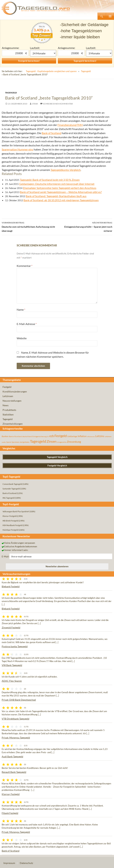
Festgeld (7, 387)
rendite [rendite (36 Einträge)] (4, 442)
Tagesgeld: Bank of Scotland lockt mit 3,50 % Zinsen (50, 180)
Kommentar (25, 266)
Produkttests (9, 410)
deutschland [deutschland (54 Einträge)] (27, 436)
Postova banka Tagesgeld (15, 646)
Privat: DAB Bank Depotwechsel (19, 700)
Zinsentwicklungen (13, 424)
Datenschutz (26, 863)
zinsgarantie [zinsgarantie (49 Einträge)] (62, 442)
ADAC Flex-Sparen (12, 681)
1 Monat (43, 53)
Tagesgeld (86, 71)
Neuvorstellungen (12, 401)
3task (35, 104)
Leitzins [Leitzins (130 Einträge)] (100, 436)
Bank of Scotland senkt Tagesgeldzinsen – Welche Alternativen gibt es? (61, 192)
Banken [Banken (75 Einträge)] (5, 436)
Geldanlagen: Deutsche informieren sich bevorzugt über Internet (57, 184)
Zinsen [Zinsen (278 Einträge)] (52, 441)
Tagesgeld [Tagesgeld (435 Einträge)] (38, 441)
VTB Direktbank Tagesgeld (15, 719)
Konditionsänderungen (15, 391)
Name (21, 310)
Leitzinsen (8, 396)
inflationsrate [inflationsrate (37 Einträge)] (91, 437)
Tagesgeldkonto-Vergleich (66, 170)
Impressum (9, 863)
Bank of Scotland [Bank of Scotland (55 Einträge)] (15, 436)
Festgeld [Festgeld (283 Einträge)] (61, 436)
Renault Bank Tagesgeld (14, 772)
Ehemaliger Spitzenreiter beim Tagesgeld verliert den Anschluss (60, 188)
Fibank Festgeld (10, 813)
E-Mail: (6, 556)
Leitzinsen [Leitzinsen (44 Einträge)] (108, 436)
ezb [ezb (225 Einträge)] (52, 436)
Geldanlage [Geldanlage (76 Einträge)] (72, 436)
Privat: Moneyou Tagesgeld (16, 738)
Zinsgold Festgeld (11, 627)
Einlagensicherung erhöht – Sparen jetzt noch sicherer (85, 226)
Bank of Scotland (51, 133)
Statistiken (8, 414)
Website (22, 338)
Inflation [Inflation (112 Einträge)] (82, 436)
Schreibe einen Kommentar (58, 104)
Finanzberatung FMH (70, 125)
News (6, 405)
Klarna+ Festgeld (11, 794)
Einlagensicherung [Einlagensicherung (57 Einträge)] (39, 436)
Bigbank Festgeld (11, 586)
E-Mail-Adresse (27, 324)
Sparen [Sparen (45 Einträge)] (9, 442)
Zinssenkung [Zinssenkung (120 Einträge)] (74, 442)
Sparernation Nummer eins (17, 149)
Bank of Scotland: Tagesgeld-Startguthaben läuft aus (56, 196)
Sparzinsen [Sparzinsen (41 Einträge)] (15, 442)
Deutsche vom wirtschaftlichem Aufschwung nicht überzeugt (29, 226)
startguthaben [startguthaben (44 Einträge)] (25, 442)
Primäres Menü (110, 16)
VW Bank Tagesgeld (12, 665)
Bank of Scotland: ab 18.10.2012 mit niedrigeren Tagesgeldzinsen (61, 200)
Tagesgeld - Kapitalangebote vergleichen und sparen (51, 71)
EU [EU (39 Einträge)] (48, 437)
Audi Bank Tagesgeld (12, 756)
